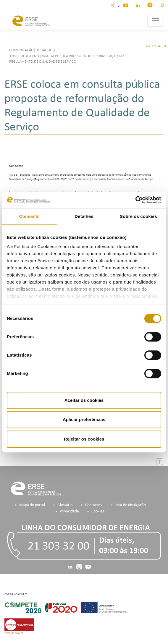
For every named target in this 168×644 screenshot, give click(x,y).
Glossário (65, 505)
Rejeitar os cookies (84, 439)
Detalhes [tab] (84, 216)
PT (114, 6)
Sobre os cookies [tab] (138, 216)
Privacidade (69, 511)
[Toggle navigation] (156, 21)
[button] (162, 5)
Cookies (98, 511)
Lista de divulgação (130, 505)
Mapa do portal (32, 505)
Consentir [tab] (30, 216)
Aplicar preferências (84, 419)
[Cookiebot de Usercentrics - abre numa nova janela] (135, 200)
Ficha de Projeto (14, 633)
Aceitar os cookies (84, 400)
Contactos (93, 505)
